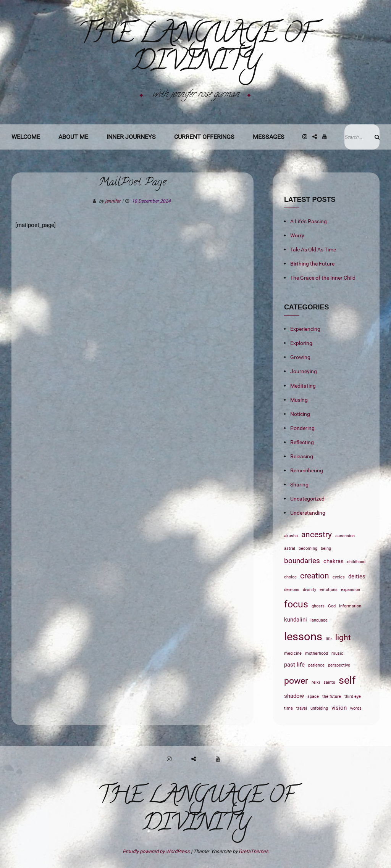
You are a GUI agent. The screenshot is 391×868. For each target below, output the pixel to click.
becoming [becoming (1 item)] (308, 548)
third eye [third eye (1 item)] (353, 696)
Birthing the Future (312, 264)
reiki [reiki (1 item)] (316, 682)
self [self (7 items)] (347, 680)
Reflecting (302, 442)
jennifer (113, 201)
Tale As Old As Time (313, 250)
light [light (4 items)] (343, 637)
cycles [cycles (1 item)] (339, 577)
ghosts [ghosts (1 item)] (318, 606)
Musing (299, 400)
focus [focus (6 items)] (296, 604)
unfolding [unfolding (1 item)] (319, 708)
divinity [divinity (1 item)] (309, 590)
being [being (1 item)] (326, 548)
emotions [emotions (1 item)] (329, 590)
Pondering (302, 428)
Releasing (302, 456)
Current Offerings (204, 137)
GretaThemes (254, 851)
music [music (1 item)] (337, 653)
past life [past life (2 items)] (294, 665)
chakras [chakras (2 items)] (334, 561)
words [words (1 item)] (356, 708)
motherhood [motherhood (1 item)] (317, 653)
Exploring (301, 343)
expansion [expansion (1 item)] (351, 590)
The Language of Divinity (196, 50)
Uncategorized (307, 499)
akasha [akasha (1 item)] (291, 536)
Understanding (308, 513)
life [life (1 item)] (329, 639)
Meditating (303, 386)
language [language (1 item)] (319, 620)
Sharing (299, 485)
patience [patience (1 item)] (316, 665)
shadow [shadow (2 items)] (294, 696)
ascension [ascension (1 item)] (345, 536)
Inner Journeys (131, 137)
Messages (269, 137)
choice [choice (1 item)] (290, 577)
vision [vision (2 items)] (339, 708)
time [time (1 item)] (288, 708)
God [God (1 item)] (332, 606)
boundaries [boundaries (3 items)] (302, 561)
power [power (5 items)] (296, 681)
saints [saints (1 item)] (329, 682)
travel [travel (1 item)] (302, 708)
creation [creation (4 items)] (315, 576)
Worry (297, 235)
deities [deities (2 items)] (357, 577)
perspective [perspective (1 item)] (339, 665)
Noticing (300, 414)
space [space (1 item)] (313, 696)
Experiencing (305, 329)
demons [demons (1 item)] (292, 590)
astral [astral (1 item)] (290, 548)
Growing (300, 357)
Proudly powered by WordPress (157, 851)
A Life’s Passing (309, 221)
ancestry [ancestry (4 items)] (317, 534)
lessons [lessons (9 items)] (303, 636)
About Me (73, 137)
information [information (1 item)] (350, 606)
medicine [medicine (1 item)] (293, 653)
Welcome (26, 137)
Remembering (307, 470)
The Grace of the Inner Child (323, 278)
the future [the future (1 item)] (332, 696)
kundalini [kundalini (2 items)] (296, 620)
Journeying (304, 371)
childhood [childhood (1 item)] (356, 562)
